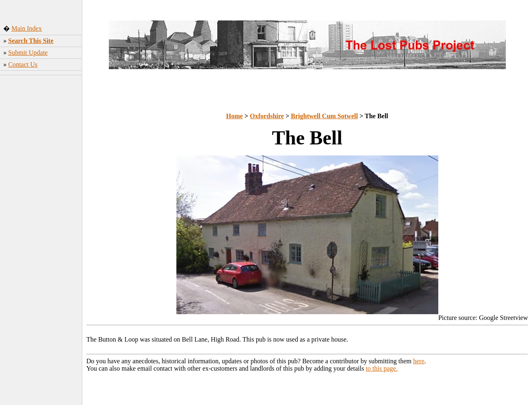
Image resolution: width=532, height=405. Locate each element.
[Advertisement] (41, 207)
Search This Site (31, 41)
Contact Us (23, 64)
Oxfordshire (267, 116)
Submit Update (28, 53)
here (419, 361)
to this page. (382, 368)
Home (234, 116)
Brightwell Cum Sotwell (325, 116)
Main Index (27, 28)
